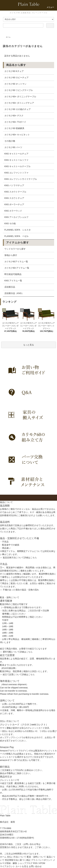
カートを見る (22, 866)
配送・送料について (36, 857)
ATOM (42, 863)
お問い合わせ (35, 866)
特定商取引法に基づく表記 (18, 860)
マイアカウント (7, 866)
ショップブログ (25, 863)
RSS (35, 863)
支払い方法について (17, 857)
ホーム (8, 37)
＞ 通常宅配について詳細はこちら (16, 652)
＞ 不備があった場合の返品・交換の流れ (19, 590)
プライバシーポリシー (42, 860)
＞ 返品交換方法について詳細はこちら (18, 558)
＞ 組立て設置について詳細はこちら (17, 674)
